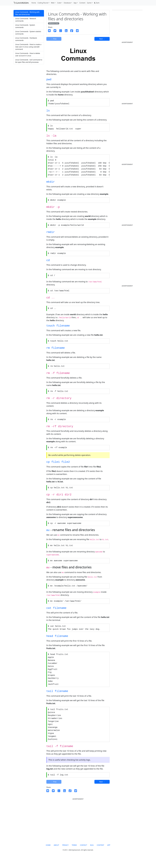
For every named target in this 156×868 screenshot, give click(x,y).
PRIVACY (65, 856)
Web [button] (53, 3)
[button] (97, 3)
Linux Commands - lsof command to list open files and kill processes (29, 61)
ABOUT (56, 856)
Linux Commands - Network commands (26, 20)
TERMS (74, 856)
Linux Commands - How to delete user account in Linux (28, 54)
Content (82, 3)
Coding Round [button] (43, 3)
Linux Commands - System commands (25, 26)
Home (34, 3)
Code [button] (59, 3)
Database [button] (67, 3)
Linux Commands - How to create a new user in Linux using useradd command (28, 47)
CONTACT (84, 856)
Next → (102, 39)
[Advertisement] (29, 81)
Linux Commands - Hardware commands (26, 39)
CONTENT (100, 856)
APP (109, 856)
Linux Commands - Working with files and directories (27, 13)
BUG (92, 856)
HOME (48, 856)
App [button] (75, 3)
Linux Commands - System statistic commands (28, 33)
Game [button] (89, 3)
